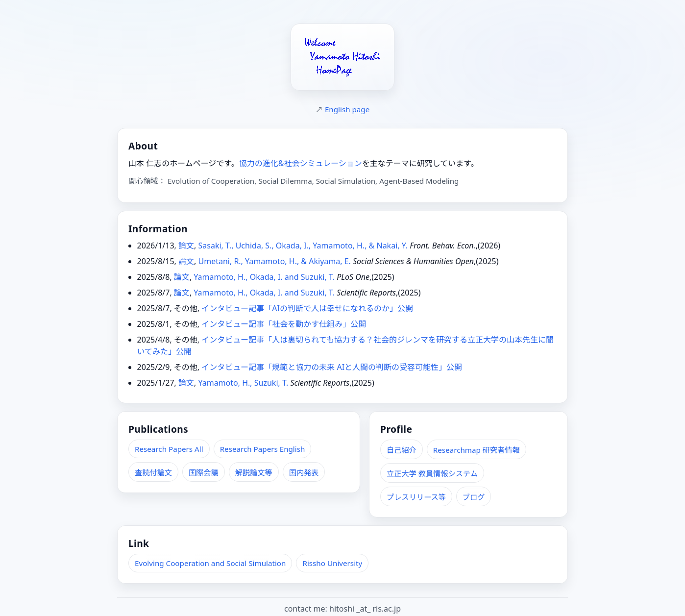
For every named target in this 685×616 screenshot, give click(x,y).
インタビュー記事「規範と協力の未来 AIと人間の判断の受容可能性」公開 (332, 367)
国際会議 (204, 472)
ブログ (474, 497)
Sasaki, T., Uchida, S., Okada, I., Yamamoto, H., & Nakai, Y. (303, 246)
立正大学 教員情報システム (432, 473)
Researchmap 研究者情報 (477, 450)
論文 (186, 246)
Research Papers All (169, 449)
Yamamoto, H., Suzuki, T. (243, 383)
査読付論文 (153, 472)
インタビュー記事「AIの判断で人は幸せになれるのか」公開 (307, 308)
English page (347, 109)
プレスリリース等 (416, 497)
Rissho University (332, 563)
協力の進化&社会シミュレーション (301, 163)
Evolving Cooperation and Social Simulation (210, 563)
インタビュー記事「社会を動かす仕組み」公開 (284, 324)
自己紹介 (402, 450)
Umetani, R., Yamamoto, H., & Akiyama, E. (274, 261)
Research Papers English (263, 449)
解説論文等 (254, 472)
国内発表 (304, 472)
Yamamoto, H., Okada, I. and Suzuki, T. (264, 277)
